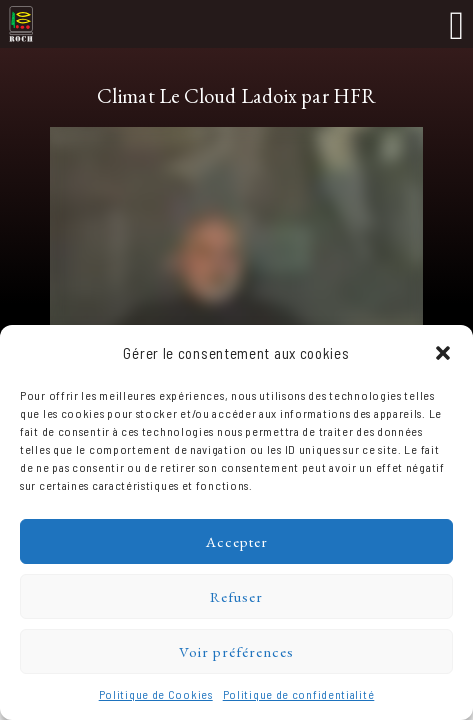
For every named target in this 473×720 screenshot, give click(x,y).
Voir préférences (236, 651)
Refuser (236, 596)
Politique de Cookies (156, 694)
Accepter (237, 541)
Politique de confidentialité (299, 694)
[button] (443, 353)
